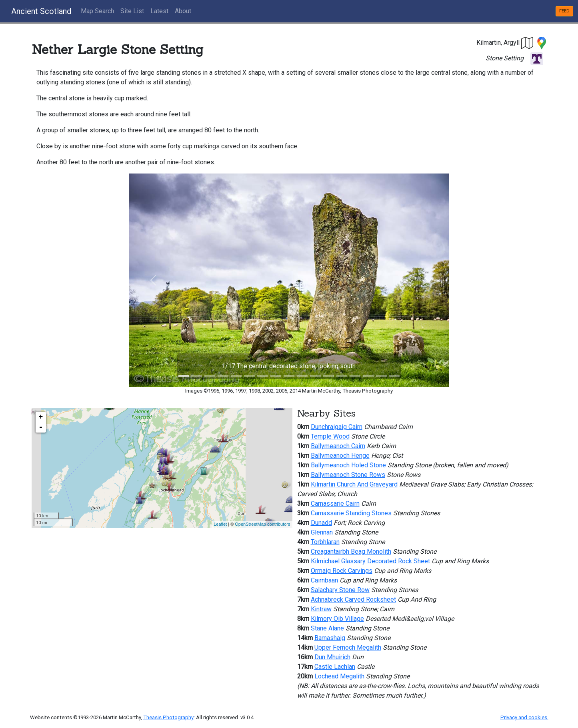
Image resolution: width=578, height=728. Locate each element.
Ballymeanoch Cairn (338, 446)
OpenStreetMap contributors (262, 524)
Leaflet (220, 524)
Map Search (97, 11)
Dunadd (321, 523)
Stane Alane (327, 628)
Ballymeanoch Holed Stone (348, 465)
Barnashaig (330, 638)
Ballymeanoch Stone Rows (348, 475)
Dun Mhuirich (332, 657)
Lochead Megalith (339, 676)
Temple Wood (330, 436)
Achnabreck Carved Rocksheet (353, 599)
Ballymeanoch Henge (340, 456)
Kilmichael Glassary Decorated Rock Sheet (370, 561)
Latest (159, 11)
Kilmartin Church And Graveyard (354, 484)
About (183, 11)
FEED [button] (564, 11)
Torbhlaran (325, 542)
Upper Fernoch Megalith (348, 647)
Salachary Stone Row (340, 590)
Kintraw (321, 609)
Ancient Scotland (41, 11)
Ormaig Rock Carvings (342, 571)
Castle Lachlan (335, 667)
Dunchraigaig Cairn (337, 427)
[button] (528, 43)
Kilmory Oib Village (337, 619)
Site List (132, 11)
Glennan (322, 532)
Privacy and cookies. (524, 717)
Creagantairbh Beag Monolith (351, 551)
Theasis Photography (168, 717)
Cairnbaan (324, 580)
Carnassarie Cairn (335, 504)
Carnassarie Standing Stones (351, 513)
